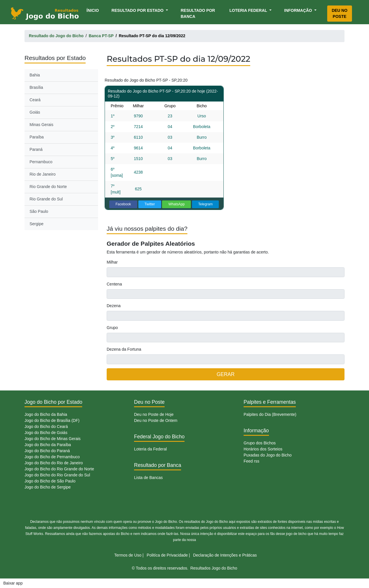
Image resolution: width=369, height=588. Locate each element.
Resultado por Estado (138, 10)
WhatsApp (177, 204)
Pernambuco (41, 162)
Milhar (112, 262)
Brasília (36, 87)
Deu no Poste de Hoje (154, 414)
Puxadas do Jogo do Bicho (268, 455)
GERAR (225, 374)
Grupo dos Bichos (260, 443)
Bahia (35, 75)
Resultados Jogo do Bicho (214, 568)
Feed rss (251, 461)
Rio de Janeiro (43, 174)
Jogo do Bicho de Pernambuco (52, 457)
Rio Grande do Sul (46, 199)
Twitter (150, 204)
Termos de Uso (128, 555)
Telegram (205, 204)
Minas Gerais (42, 125)
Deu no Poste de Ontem (156, 420)
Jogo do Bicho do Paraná (47, 451)
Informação (299, 10)
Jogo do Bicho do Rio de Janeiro (54, 463)
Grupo (112, 328)
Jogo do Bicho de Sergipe (48, 487)
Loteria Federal (249, 10)
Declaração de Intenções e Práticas (225, 555)
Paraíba (37, 137)
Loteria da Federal (150, 449)
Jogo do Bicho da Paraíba (48, 445)
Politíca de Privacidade (167, 555)
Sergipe (37, 224)
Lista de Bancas (148, 478)
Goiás (35, 112)
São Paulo (39, 211)
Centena (114, 284)
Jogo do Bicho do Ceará (46, 427)
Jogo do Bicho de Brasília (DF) (52, 420)
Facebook (123, 204)
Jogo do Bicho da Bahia (46, 414)
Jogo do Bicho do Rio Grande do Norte (59, 469)
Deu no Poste (340, 13)
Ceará (35, 100)
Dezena (114, 306)
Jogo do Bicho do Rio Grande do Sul (57, 475)
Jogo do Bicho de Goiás (46, 433)
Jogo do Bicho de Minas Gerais (53, 439)
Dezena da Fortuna (124, 349)
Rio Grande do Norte (48, 187)
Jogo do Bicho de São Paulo (50, 481)
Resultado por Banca (198, 13)
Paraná (36, 149)
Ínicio (94, 10)
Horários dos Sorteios (263, 449)
